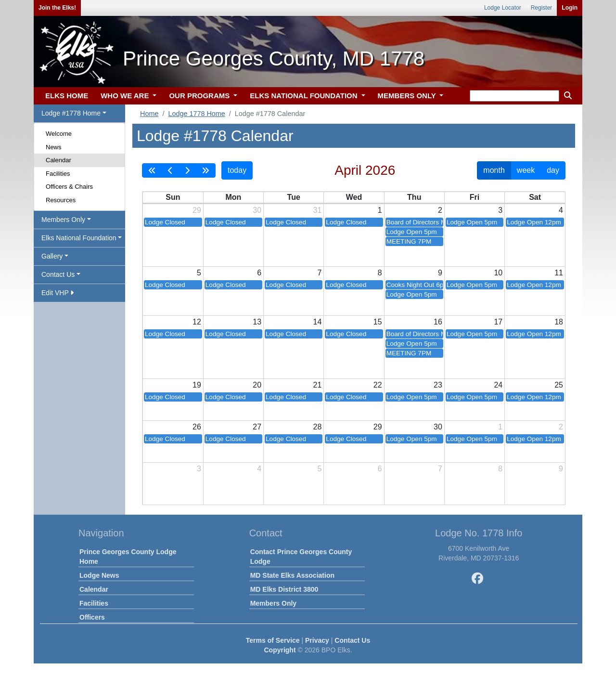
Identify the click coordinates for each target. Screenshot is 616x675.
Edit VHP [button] (58, 293)
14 (318, 322)
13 (257, 322)
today (237, 170)
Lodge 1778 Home (196, 114)
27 (257, 427)
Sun (173, 197)
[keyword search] (514, 96)
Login (570, 8)
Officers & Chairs (69, 187)
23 (438, 385)
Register (542, 8)
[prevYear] (152, 170)
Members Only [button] (63, 220)
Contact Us (352, 640)
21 (318, 385)
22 (378, 385)
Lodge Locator (503, 8)
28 (318, 427)
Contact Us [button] (58, 274)
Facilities (58, 174)
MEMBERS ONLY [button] (408, 96)
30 (257, 210)
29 (197, 210)
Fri (475, 197)
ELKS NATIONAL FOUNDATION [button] (305, 96)
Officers (92, 617)
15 (378, 322)
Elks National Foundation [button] (79, 238)
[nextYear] (205, 170)
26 (197, 427)
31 (318, 210)
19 (197, 385)
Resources (61, 200)
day (553, 170)
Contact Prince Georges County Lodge (301, 557)
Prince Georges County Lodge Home (128, 557)
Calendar (58, 160)
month (494, 170)
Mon (233, 197)
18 (559, 322)
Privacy (317, 640)
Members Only (273, 603)
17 (498, 322)
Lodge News (99, 575)
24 (498, 385)
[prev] (170, 170)
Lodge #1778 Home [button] (71, 113)
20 (257, 385)
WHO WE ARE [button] (126, 96)
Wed (354, 197)
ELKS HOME (67, 96)
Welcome (59, 134)
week (526, 170)
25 (559, 385)
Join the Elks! (57, 8)
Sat (535, 197)
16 (438, 322)
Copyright (280, 650)
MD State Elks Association (292, 575)
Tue (294, 197)
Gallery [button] (52, 256)
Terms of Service (273, 640)
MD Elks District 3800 (284, 589)
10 (498, 273)
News (54, 147)
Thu (414, 197)
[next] (187, 170)
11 (559, 273)
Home (149, 114)
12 (197, 322)
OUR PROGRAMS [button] (200, 96)
